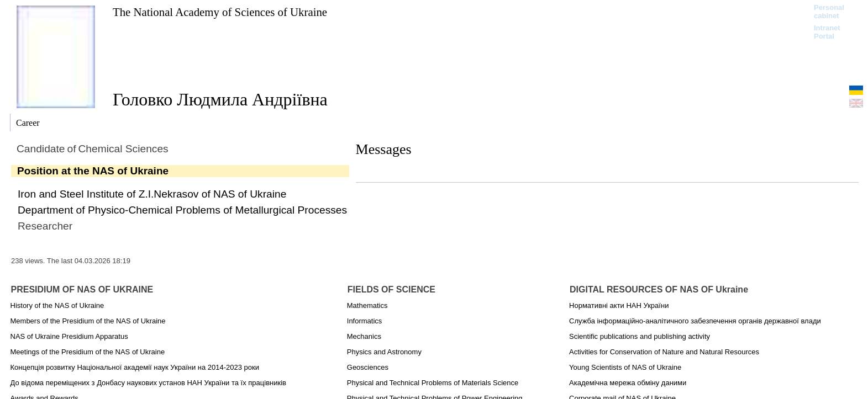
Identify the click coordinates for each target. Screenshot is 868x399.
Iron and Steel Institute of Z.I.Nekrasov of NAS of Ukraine (152, 194)
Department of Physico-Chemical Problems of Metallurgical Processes (182, 210)
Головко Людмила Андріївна (220, 99)
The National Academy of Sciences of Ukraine (220, 12)
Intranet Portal (827, 32)
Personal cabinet (829, 12)
